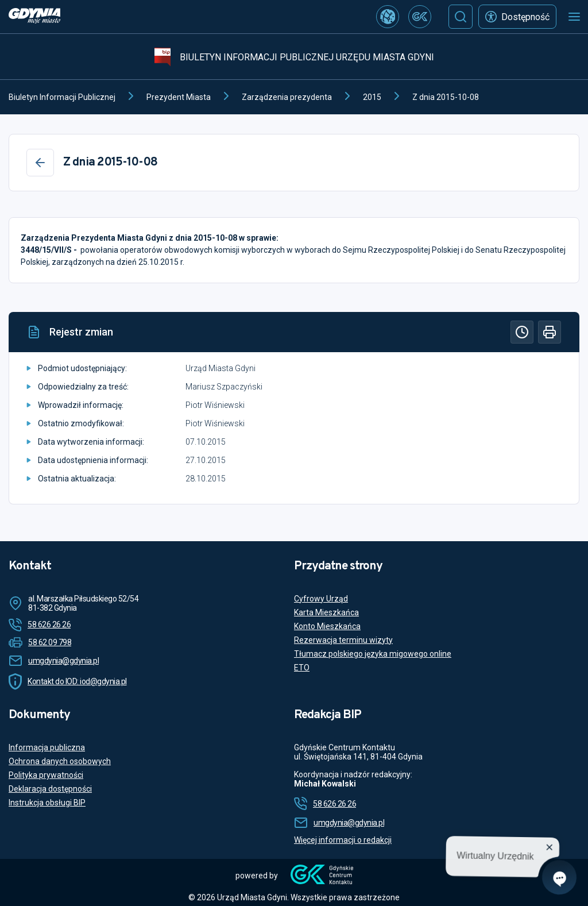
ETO (302, 668)
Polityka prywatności (46, 775)
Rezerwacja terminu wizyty (343, 640)
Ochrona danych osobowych (60, 761)
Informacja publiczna (47, 747)
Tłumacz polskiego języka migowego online (373, 654)
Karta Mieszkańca (326, 612)
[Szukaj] (461, 17)
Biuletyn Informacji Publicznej (62, 97)
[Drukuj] (550, 332)
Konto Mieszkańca (327, 626)
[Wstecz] (40, 163)
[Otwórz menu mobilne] (574, 17)
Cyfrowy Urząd (321, 599)
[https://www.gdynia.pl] (34, 17)
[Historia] (522, 332)
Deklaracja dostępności (50, 789)
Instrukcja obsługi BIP (47, 803)
